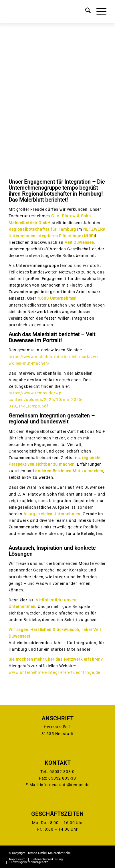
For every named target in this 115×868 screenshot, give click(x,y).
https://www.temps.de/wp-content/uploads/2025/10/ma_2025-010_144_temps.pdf (46, 399)
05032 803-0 (62, 772)
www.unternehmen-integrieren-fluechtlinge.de (54, 672)
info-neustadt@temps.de (65, 785)
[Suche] (85, 11)
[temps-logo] (48, 11)
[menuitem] (85, 11)
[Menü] (99, 11)
